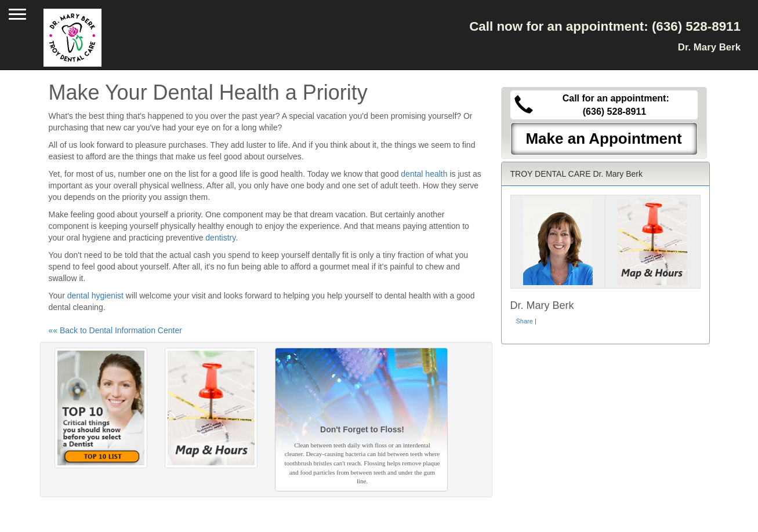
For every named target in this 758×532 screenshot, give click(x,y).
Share (525, 321)
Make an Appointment (603, 139)
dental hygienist (95, 296)
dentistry (220, 238)
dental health (424, 174)
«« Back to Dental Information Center (115, 330)
